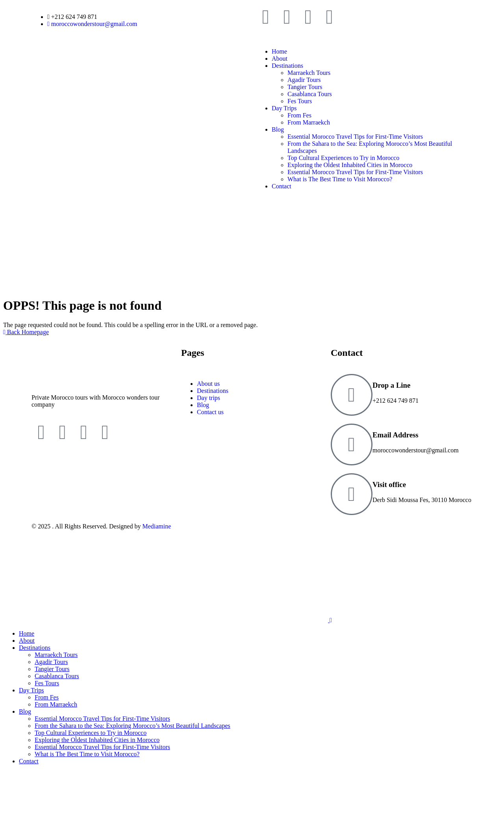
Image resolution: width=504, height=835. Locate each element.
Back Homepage (26, 332)
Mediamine (157, 526)
